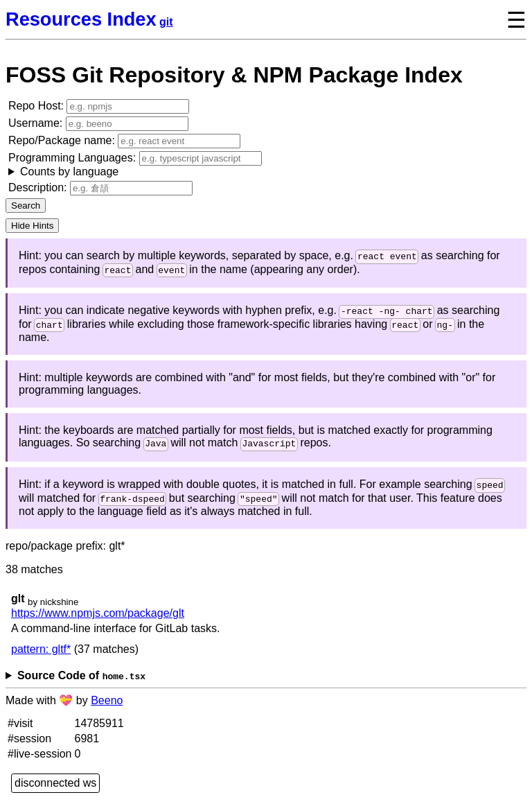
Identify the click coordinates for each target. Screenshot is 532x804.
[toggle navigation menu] (505, 19)
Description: (100, 188)
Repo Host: (99, 106)
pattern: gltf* (41, 657)
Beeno (107, 709)
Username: (98, 124)
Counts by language (69, 172)
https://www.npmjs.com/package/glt (98, 621)
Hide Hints (32, 226)
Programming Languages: (135, 165)
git (166, 22)
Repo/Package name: (124, 141)
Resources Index (81, 19)
